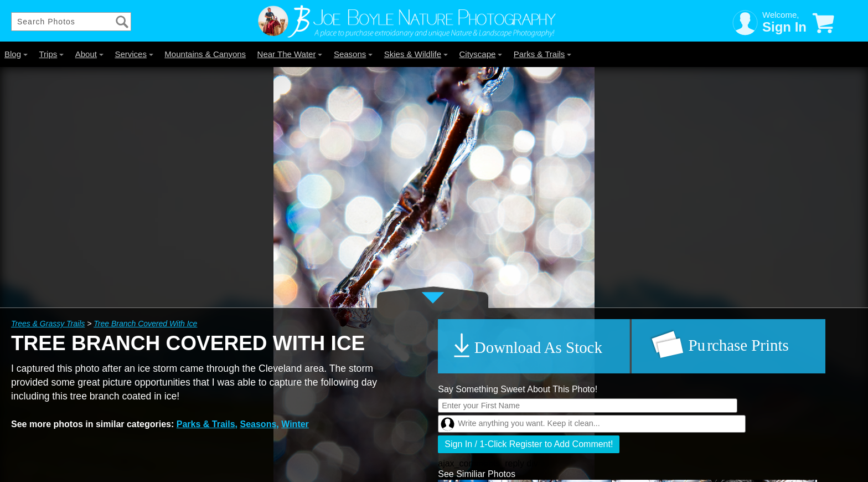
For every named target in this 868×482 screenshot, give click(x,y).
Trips (51, 54)
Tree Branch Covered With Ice (145, 324)
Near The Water (290, 54)
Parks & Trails (543, 54)
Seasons (353, 54)
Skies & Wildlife (416, 54)
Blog (16, 54)
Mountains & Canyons (205, 54)
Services (134, 54)
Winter (295, 424)
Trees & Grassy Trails (48, 324)
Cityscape (481, 54)
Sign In (784, 27)
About (89, 54)
